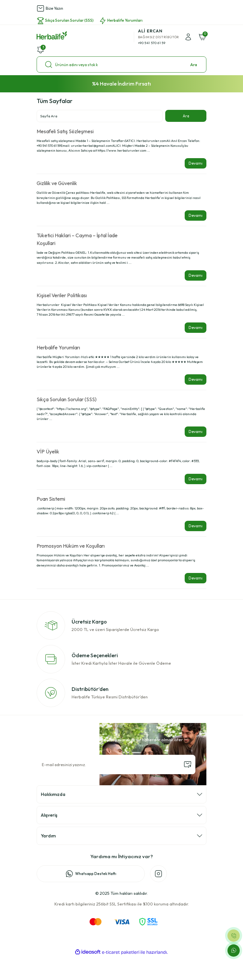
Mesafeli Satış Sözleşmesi (65, 131)
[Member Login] (188, 37)
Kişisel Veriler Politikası (62, 295)
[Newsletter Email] (116, 764)
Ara (194, 64)
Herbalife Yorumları (58, 347)
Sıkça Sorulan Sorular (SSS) (67, 399)
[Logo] (52, 35)
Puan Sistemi (51, 499)
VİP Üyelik (48, 451)
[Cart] (202, 37)
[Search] (121, 64)
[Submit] (188, 764)
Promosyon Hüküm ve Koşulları (71, 546)
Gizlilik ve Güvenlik (57, 183)
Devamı (196, 163)
